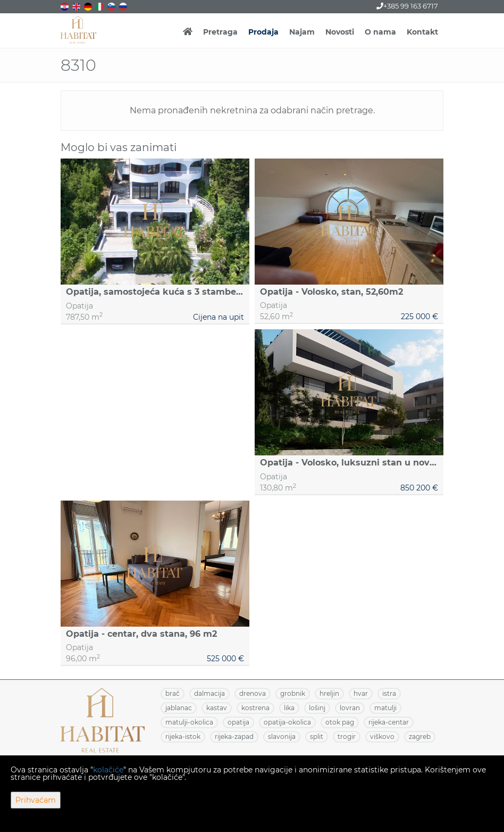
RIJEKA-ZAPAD (234, 737)
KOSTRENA (255, 708)
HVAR (361, 693)
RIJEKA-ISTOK (183, 737)
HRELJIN (329, 693)
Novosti (340, 32)
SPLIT (317, 737)
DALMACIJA (209, 693)
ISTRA (389, 693)
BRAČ (173, 693)
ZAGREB (420, 737)
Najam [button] (302, 32)
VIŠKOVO (382, 737)
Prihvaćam (36, 800)
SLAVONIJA (282, 737)
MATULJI (385, 708)
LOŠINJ (317, 708)
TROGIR (347, 737)
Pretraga (220, 32)
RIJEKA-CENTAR (389, 722)
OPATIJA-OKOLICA (287, 722)
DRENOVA (253, 693)
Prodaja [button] (263, 32)
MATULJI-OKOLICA (189, 722)
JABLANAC (179, 708)
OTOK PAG (340, 722)
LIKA (289, 708)
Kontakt (422, 32)
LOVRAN (350, 708)
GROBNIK (293, 693)
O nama (380, 32)
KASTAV (217, 708)
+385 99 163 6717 (407, 6)
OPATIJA (238, 722)
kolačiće (108, 770)
